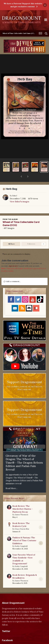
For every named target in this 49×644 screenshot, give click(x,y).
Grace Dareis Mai (22, 522)
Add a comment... (12, 275)
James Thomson (21, 508)
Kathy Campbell (21, 539)
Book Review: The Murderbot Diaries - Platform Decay (22, 502)
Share (12, 237)
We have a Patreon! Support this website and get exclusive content (23, 5)
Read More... (12, 482)
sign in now (13, 259)
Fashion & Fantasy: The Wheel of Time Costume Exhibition (24, 534)
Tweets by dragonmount (14, 629)
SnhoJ (15, 189)
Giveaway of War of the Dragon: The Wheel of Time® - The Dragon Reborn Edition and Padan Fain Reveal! (24, 456)
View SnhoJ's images (19, 195)
